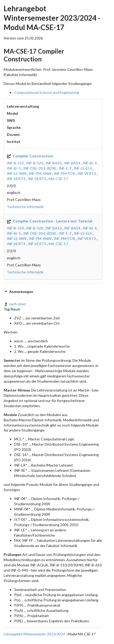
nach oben (15, 304)
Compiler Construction (30, 156)
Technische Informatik (25, 207)
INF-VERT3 (87, 173)
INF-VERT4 (16, 179)
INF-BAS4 (72, 163)
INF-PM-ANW (40, 173)
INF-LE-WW (17, 173)
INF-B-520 (35, 163)
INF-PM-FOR (64, 173)
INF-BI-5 (14, 168)
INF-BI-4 (90, 163)
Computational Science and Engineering (47, 92)
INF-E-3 (65, 168)
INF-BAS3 (54, 163)
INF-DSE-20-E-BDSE (40, 168)
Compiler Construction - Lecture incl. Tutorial (50, 221)
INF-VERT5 (37, 179)
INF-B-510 (15, 163)
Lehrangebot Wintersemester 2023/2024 (34, 634)
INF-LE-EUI (83, 168)
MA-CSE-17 (58, 179)
